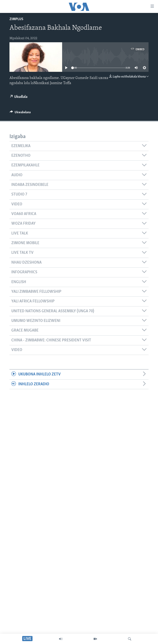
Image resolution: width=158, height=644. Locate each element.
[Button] (20, 113)
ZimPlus (16, 19)
